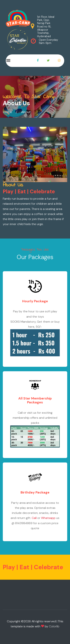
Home (7, 112)
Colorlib (54, 626)
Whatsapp (48, 518)
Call (34, 518)
